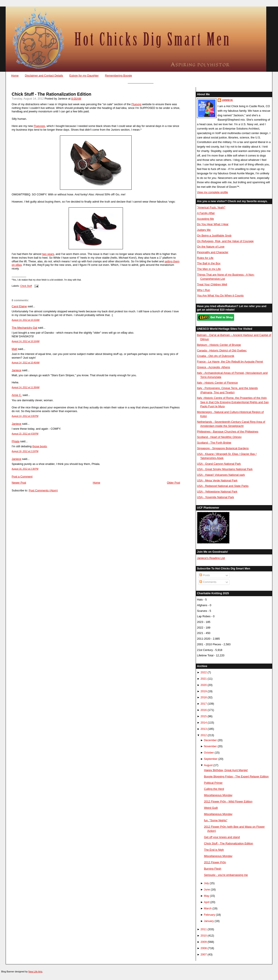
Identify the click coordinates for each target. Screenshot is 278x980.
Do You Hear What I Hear (213, 224)
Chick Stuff (26, 286)
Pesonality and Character (213, 252)
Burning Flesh (213, 869)
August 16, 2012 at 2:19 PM (25, 451)
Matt (14, 349)
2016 (204, 710)
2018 (204, 697)
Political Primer (213, 783)
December (210, 740)
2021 (204, 679)
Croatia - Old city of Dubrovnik (216, 356)
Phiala (16, 441)
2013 (204, 729)
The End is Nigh (214, 850)
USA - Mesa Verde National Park (217, 480)
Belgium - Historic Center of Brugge (219, 345)
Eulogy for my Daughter (84, 76)
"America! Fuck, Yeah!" (211, 207)
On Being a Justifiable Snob (214, 235)
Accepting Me (205, 219)
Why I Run (204, 290)
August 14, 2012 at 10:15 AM (26, 320)
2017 (204, 704)
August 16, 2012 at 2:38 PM (25, 469)
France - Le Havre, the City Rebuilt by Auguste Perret (230, 362)
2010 (204, 936)
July (206, 883)
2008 (204, 948)
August (208, 765)
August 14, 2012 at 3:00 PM (25, 416)
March (208, 908)
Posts (205, 575)
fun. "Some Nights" (216, 820)
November (210, 746)
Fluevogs (39, 126)
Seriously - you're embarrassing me (226, 875)
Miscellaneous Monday (218, 795)
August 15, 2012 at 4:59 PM (25, 434)
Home (15, 76)
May (207, 896)
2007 (204, 954)
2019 (204, 691)
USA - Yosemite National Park (215, 497)
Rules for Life (205, 258)
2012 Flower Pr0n (215, 862)
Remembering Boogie (118, 76)
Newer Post (19, 483)
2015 (204, 716)
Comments (208, 582)
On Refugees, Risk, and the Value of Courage (225, 241)
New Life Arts (35, 972)
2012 (204, 735)
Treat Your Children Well (212, 284)
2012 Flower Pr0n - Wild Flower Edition (228, 801)
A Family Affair (206, 213)
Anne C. (17, 395)
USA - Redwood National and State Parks (223, 486)
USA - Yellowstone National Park (217, 492)
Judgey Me (204, 230)
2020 (204, 685)
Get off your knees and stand (222, 837)
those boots (40, 446)
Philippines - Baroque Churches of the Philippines (228, 432)
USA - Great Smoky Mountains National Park (225, 469)
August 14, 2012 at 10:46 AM (26, 363)
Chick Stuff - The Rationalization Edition (52, 94)
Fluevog (136, 104)
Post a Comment (22, 477)
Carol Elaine (19, 306)
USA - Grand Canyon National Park (219, 464)
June (207, 889)
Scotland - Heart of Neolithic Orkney (219, 437)
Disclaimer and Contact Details (44, 76)
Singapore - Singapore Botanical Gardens (223, 448)
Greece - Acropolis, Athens (213, 367)
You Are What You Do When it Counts (220, 295)
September (211, 759)
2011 (204, 929)
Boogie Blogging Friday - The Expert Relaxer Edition (236, 776)
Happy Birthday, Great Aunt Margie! (226, 770)
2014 (204, 723)
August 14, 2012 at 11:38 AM (26, 387)
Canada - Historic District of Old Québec (222, 350)
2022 (204, 672)
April (207, 902)
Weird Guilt (211, 808)
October (209, 753)
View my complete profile (213, 192)
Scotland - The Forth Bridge (214, 443)
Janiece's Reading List (211, 558)
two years (48, 254)
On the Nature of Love (211, 247)
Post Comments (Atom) (43, 490)
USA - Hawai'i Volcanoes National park (221, 475)
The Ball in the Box (209, 263)
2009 (204, 942)
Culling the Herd (214, 789)
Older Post (174, 483)
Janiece (17, 370)
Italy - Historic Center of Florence (217, 383)
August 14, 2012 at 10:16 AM (26, 341)
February (209, 915)
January (209, 921)
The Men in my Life (209, 269)
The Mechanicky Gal (24, 328)
